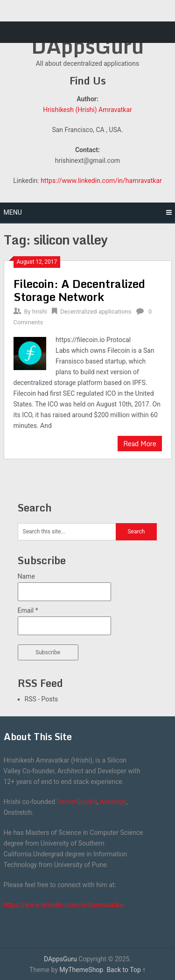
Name (26, 576)
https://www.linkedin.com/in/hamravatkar (101, 181)
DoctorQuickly (77, 802)
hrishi (40, 311)
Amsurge (113, 802)
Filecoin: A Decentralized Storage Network (79, 290)
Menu (13, 212)
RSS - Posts (42, 699)
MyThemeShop (81, 970)
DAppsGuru (87, 46)
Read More (140, 444)
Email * (28, 610)
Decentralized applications (96, 311)
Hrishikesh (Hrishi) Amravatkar (87, 110)
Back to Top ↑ (126, 970)
